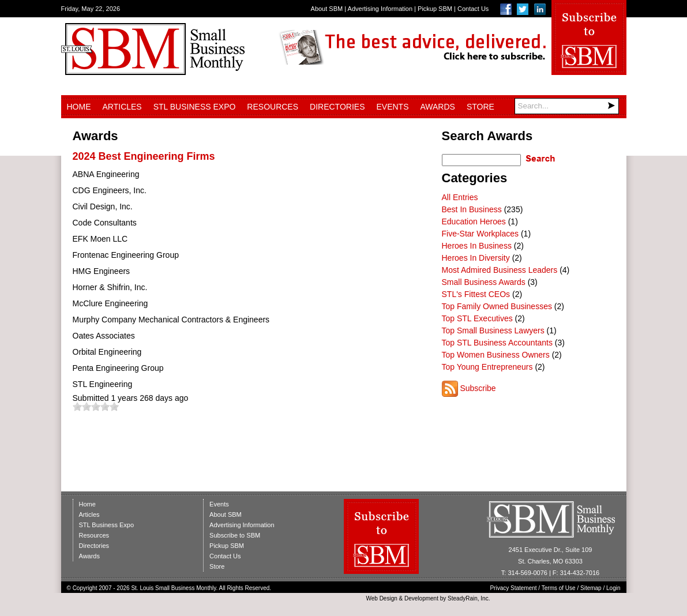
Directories (337, 107)
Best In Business (472, 209)
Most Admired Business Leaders (500, 270)
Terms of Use (559, 588)
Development (421, 598)
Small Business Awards (484, 282)
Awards (438, 107)
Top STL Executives (477, 318)
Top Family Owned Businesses (497, 306)
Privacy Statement (513, 588)
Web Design (381, 598)
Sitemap (591, 588)
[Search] (567, 106)
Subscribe (478, 388)
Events (392, 107)
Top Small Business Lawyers (493, 330)
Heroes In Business (477, 246)
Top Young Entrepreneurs (487, 367)
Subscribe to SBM (235, 535)
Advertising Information (380, 9)
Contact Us (473, 9)
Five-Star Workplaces (480, 234)
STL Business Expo (195, 107)
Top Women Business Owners (496, 355)
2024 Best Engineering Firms (144, 156)
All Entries (460, 197)
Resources (273, 107)
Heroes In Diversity (476, 258)
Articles (122, 107)
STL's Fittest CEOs (476, 294)
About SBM (327, 9)
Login (613, 588)
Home (79, 107)
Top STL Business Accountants (497, 343)
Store (480, 107)
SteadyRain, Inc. (469, 598)
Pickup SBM (435, 9)
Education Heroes (474, 221)
